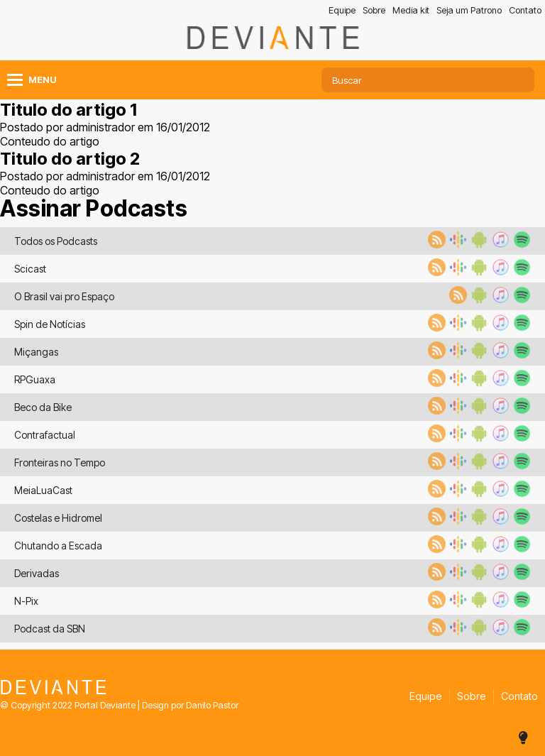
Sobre (374, 10)
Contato (525, 10)
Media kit (411, 10)
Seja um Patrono (469, 10)
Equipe (342, 10)
